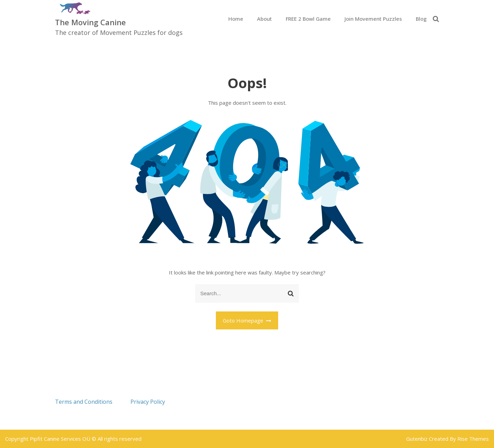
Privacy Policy (148, 402)
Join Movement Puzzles (373, 19)
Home (236, 19)
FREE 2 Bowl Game (308, 19)
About (264, 19)
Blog (421, 19)
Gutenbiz (418, 439)
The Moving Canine (90, 22)
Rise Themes (473, 439)
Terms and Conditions (84, 402)
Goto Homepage (247, 320)
